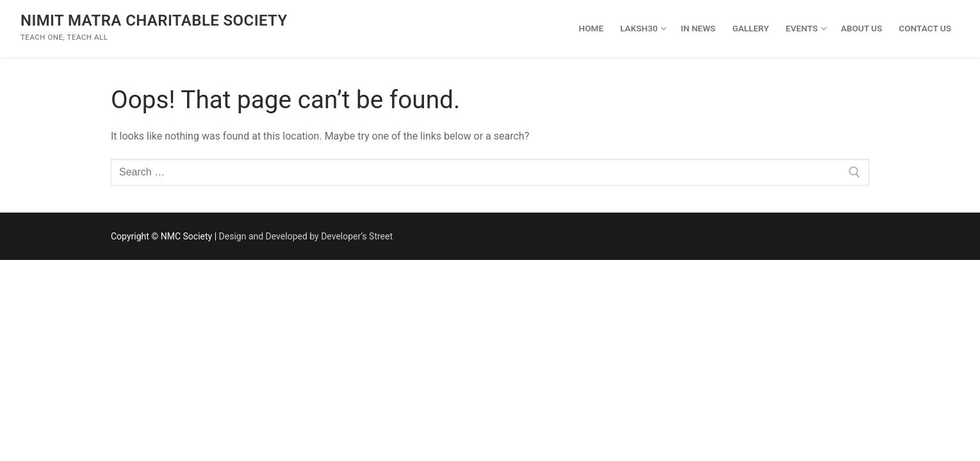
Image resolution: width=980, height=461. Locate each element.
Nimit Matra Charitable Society (154, 20)
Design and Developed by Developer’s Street (306, 236)
